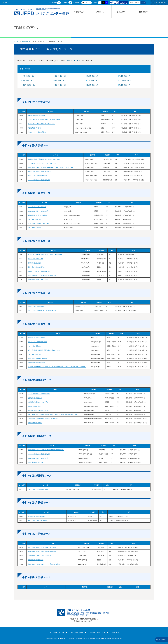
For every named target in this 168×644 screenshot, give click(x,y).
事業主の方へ (122, 12)
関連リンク (116, 633)
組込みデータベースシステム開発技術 (39, 271)
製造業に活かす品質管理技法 (36, 306)
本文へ (7, 3)
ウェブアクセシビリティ (58, 633)
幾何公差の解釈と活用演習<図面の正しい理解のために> (44, 350)
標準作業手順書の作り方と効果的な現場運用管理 (42, 275)
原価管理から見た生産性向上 (36, 267)
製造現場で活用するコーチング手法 (38, 280)
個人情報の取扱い (79, 633)
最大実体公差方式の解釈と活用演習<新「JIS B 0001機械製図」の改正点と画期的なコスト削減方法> (57, 367)
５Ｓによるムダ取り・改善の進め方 (38, 211)
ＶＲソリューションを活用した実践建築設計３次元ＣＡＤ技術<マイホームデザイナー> (53, 415)
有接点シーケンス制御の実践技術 (37, 132)
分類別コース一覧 (73, 61)
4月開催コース (28, 76)
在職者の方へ (101, 12)
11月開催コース (125, 80)
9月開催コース (61, 80)
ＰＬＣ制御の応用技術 (34, 228)
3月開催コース (125, 85)
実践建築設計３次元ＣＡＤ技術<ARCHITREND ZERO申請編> (46, 450)
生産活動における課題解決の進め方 (38, 410)
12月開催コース (29, 85)
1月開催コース (61, 85)
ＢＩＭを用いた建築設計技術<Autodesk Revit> (41, 124)
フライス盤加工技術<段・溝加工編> (38, 223)
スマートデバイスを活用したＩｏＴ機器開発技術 (42, 311)
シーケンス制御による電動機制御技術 (39, 180)
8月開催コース (28, 80)
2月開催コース (93, 85)
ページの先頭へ (161, 639)
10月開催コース (93, 80)
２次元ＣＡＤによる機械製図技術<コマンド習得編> (43, 419)
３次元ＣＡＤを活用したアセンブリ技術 (39, 171)
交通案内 (65, 3)
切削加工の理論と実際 (34, 406)
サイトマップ (160, 3)
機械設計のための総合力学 (35, 462)
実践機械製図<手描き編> (35, 128)
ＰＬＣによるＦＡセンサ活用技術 (37, 520)
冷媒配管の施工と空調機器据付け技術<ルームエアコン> (44, 159)
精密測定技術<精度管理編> (36, 560)
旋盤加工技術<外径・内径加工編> (38, 215)
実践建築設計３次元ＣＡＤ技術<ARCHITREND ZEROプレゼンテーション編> (50, 167)
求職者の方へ (80, 12)
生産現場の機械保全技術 (35, 398)
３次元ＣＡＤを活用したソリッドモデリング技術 (42, 163)
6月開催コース (93, 76)
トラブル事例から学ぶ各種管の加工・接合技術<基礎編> (44, 120)
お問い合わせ (52, 3)
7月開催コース (125, 76)
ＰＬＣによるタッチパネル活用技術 (38, 489)
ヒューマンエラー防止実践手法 (37, 207)
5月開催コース (61, 76)
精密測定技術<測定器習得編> (36, 115)
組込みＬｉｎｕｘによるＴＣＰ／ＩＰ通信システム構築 (44, 564)
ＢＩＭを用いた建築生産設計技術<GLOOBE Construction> (45, 255)
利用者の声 (143, 12)
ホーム (16, 41)
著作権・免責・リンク (99, 633)
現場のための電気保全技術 (35, 259)
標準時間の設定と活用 (34, 263)
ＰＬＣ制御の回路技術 (34, 219)
